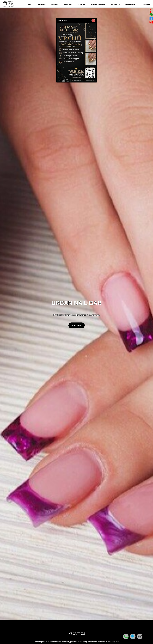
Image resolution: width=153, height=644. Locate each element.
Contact (68, 4)
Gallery (55, 4)
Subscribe (146, 4)
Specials (81, 4)
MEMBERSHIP (131, 4)
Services (42, 4)
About (30, 4)
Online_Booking (98, 4)
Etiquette (115, 4)
